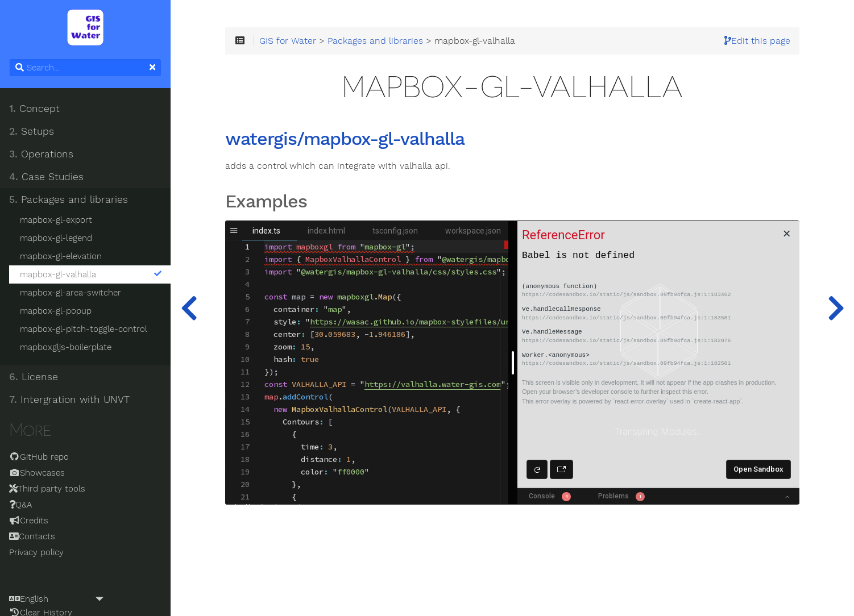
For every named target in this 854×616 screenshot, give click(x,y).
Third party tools (47, 489)
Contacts (32, 536)
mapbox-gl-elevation (61, 256)
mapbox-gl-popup (56, 311)
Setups (32, 131)
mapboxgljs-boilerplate (66, 347)
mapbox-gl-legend (56, 238)
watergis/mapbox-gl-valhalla (345, 139)
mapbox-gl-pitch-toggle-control (84, 329)
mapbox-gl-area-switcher (71, 293)
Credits (29, 521)
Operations (41, 154)
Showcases (37, 473)
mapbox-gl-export (56, 220)
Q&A (20, 505)
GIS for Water (288, 41)
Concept (34, 109)
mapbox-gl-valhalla (91, 274)
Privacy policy (36, 552)
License (34, 377)
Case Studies (46, 177)
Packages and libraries (69, 199)
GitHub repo (39, 457)
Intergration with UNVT (69, 399)
